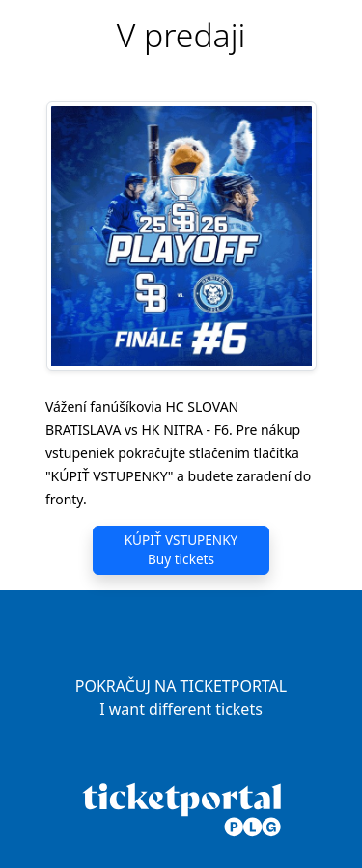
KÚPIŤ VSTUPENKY (181, 550)
